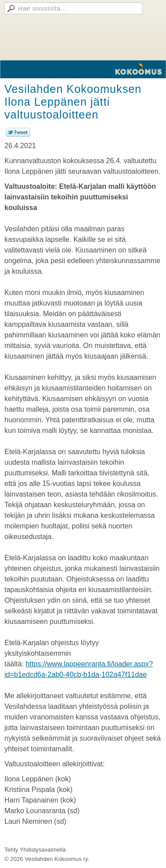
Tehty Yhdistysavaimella (35, 850)
